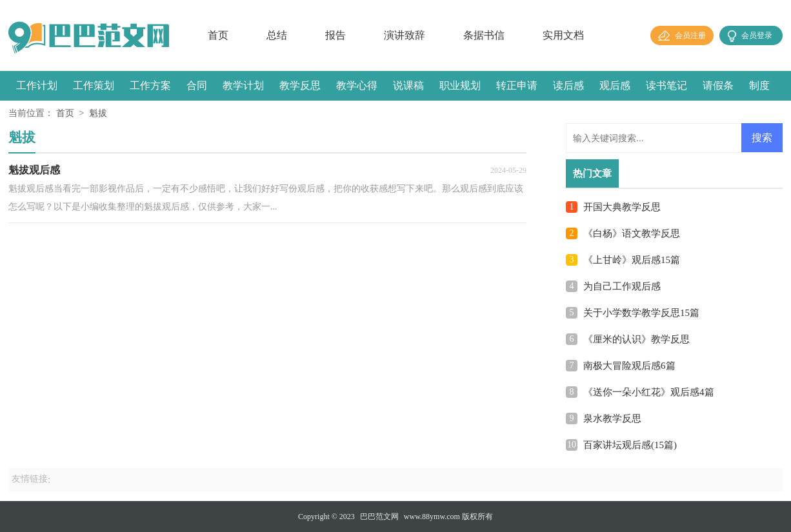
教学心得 (357, 85)
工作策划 (94, 85)
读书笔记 (666, 85)
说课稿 (408, 85)
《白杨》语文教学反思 (632, 233)
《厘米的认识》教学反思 (636, 339)
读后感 (568, 85)
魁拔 (98, 113)
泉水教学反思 (612, 419)
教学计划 (243, 85)
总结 (277, 35)
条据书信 (484, 35)
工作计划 (37, 85)
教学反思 (300, 85)
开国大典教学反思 (622, 207)
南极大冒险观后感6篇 (629, 366)
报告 (335, 35)
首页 (218, 35)
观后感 (615, 85)
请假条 (718, 85)
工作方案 (150, 85)
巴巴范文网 (379, 517)
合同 (197, 85)
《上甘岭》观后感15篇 (632, 260)
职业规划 (460, 85)
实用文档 (563, 35)
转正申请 (517, 85)
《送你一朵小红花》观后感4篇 (649, 392)
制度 (759, 85)
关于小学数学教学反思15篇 (641, 313)
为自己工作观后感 (622, 286)
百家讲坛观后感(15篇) (630, 445)
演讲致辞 (405, 35)
